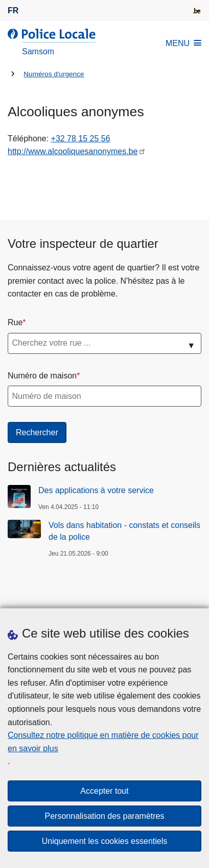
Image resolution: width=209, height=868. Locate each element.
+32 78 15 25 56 (81, 139)
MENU (183, 43)
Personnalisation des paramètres (105, 816)
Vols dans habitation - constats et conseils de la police (124, 531)
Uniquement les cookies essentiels (104, 841)
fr (13, 10)
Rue (15, 322)
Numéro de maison (42, 376)
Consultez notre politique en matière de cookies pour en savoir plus (103, 742)
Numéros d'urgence (54, 74)
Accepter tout (104, 791)
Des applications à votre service (96, 490)
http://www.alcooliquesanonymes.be (73, 151)
